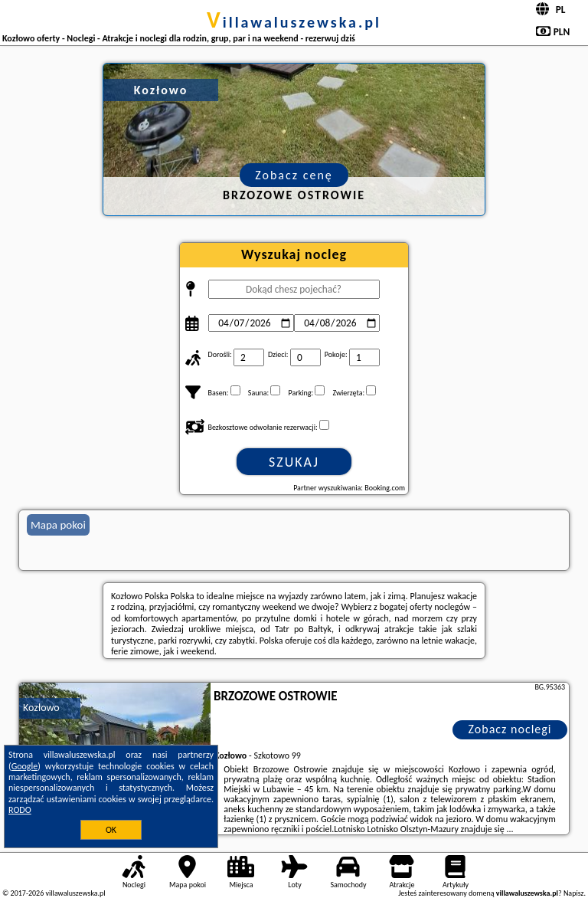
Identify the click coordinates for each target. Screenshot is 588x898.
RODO (20, 810)
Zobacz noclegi (510, 729)
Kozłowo (41, 708)
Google (25, 766)
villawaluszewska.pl (294, 22)
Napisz (574, 893)
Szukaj (294, 462)
